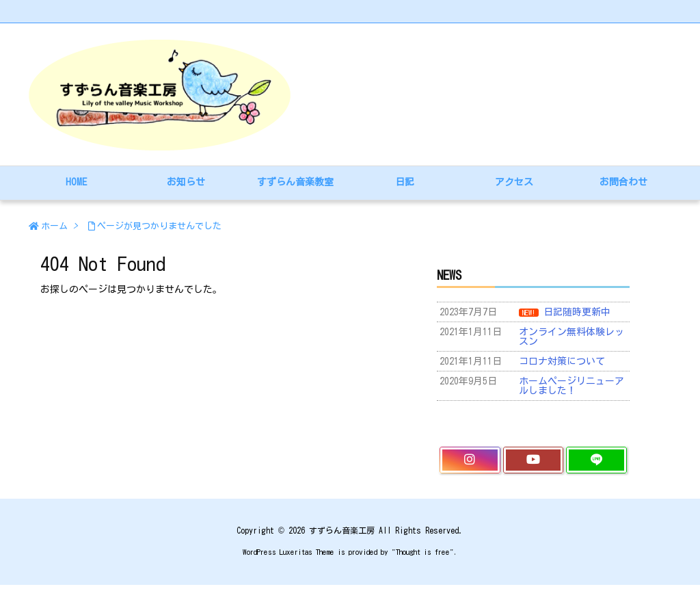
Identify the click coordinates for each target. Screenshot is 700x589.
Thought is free (423, 552)
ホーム (54, 226)
